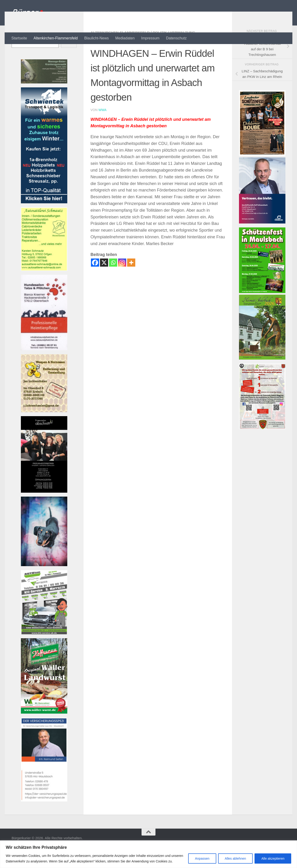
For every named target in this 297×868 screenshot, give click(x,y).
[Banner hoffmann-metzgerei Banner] (44, 731)
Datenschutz (176, 38)
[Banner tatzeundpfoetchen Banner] (44, 368)
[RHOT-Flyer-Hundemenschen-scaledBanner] (262, 446)
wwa (102, 128)
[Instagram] (122, 281)
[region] (148, 854)
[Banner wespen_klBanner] (44, 429)
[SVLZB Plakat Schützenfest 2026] (262, 173)
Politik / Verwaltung (176, 51)
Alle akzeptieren (273, 858)
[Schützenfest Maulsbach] (262, 310)
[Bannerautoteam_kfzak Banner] (44, 652)
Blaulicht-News (97, 38)
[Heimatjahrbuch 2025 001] (262, 377)
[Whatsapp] (113, 281)
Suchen (18, 54)
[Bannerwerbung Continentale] (262, 241)
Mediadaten (125, 38)
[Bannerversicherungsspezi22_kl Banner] (44, 819)
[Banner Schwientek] (44, 221)
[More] (131, 281)
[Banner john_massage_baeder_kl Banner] (44, 101)
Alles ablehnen (236, 858)
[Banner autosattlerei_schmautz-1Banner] (44, 288)
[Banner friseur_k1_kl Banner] (44, 510)
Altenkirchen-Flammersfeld (56, 38)
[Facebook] (95, 281)
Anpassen (202, 858)
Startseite (19, 38)
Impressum (150, 38)
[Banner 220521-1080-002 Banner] (44, 583)
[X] (104, 281)
